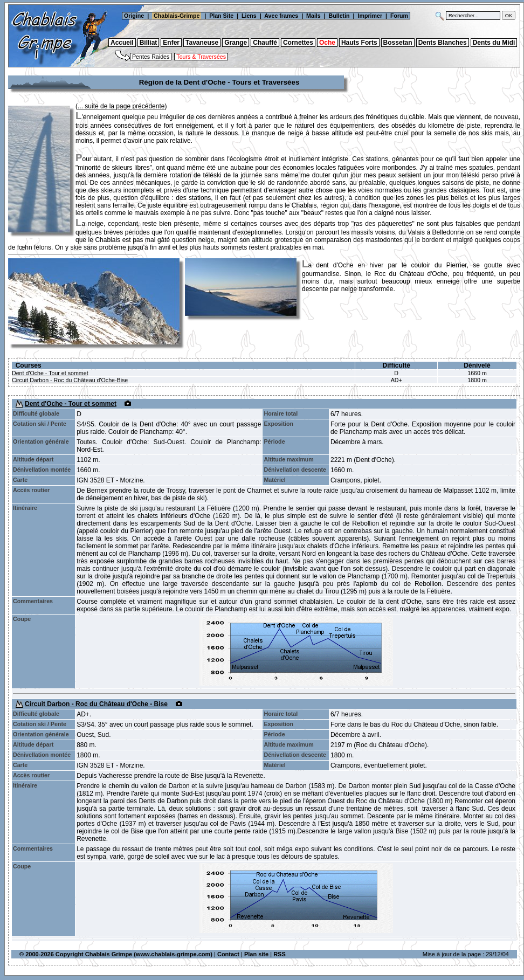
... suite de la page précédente (121, 106)
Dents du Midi (494, 43)
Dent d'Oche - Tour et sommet (50, 373)
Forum (400, 16)
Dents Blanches (443, 43)
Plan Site (221, 16)
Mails (313, 16)
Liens (249, 16)
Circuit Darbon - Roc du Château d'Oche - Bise (96, 704)
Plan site (256, 954)
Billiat (149, 43)
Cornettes (298, 43)
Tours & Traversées (201, 57)
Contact (228, 954)
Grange (236, 43)
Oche (327, 43)
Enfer (171, 43)
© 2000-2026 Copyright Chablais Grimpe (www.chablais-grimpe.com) (116, 954)
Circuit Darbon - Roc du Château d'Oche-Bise (70, 380)
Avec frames (281, 16)
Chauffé (265, 43)
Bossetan (398, 43)
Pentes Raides (151, 57)
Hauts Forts (359, 43)
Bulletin (339, 16)
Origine (133, 16)
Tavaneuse (202, 43)
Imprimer (370, 16)
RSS (280, 954)
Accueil (122, 43)
